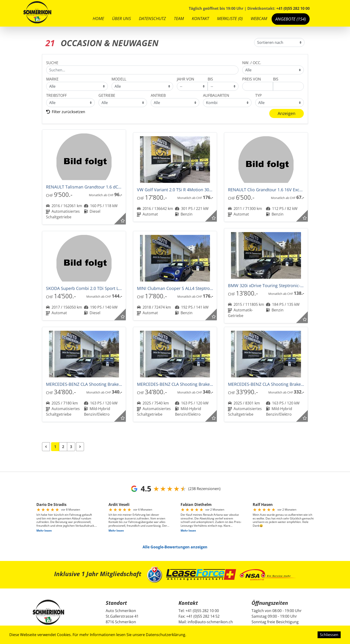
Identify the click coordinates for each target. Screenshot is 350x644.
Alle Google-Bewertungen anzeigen (175, 547)
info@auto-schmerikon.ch (210, 622)
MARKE (52, 79)
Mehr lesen (44, 531)
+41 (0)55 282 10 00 (293, 8)
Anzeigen (287, 113)
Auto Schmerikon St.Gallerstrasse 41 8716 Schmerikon (122, 616)
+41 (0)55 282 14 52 (203, 616)
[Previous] (46, 447)
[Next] (80, 447)
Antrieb (158, 95)
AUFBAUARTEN (216, 95)
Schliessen (329, 635)
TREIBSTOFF (56, 95)
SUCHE (52, 63)
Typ (259, 95)
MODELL (119, 79)
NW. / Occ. (252, 63)
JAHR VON (185, 79)
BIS (210, 79)
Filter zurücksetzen (66, 112)
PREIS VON (252, 79)
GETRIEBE (107, 95)
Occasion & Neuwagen (273, 70)
